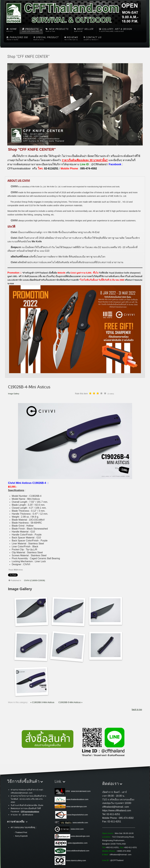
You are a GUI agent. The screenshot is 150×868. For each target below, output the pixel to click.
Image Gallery (14, 394)
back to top (137, 709)
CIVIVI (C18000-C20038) (35, 581)
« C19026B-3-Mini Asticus (43, 702)
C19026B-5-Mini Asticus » (70, 702)
